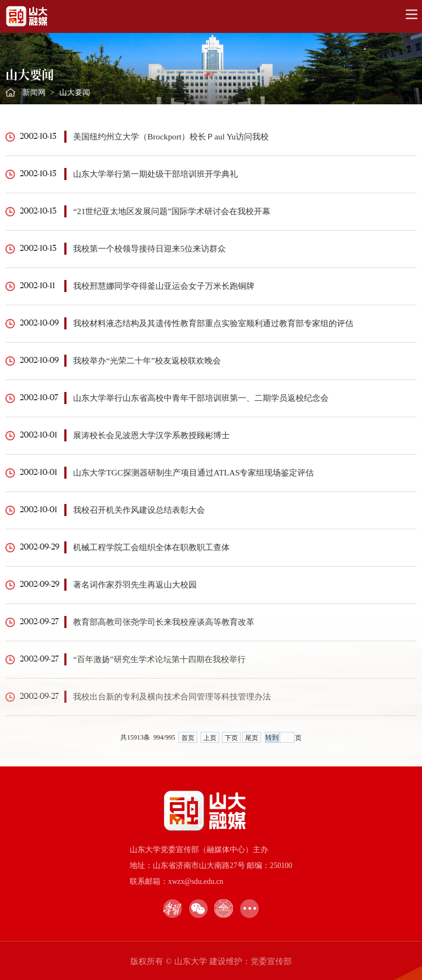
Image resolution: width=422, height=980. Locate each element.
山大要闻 (75, 93)
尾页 (252, 738)
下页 (231, 738)
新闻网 (34, 93)
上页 (210, 738)
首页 (188, 738)
